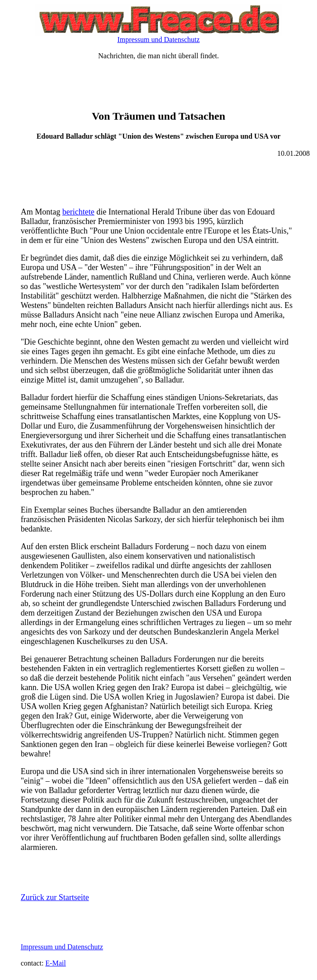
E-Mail (55, 963)
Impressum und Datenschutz (158, 40)
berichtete (78, 212)
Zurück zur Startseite (55, 897)
